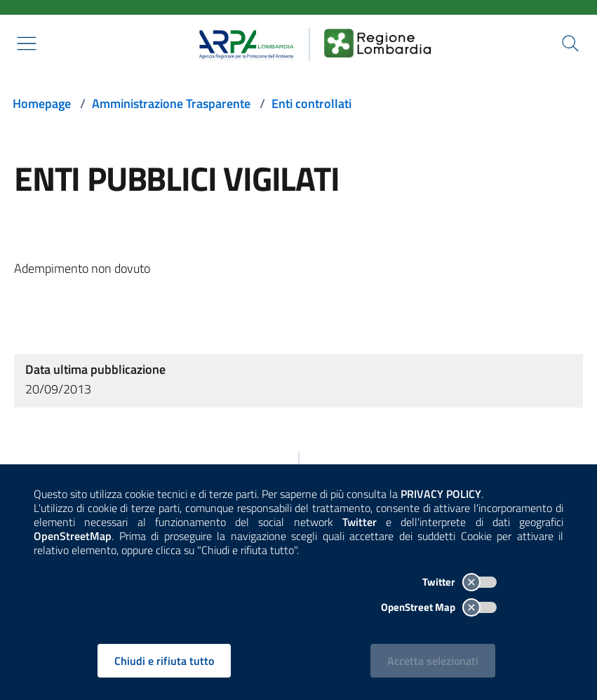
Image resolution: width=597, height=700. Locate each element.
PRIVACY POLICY (441, 494)
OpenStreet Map (439, 607)
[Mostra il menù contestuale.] (27, 43)
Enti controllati (311, 103)
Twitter (460, 582)
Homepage (42, 103)
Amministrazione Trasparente (171, 103)
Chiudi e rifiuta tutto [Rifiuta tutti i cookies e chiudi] (164, 661)
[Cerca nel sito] (570, 43)
